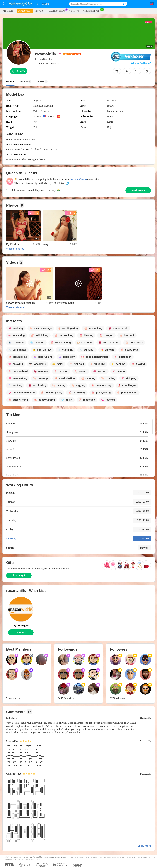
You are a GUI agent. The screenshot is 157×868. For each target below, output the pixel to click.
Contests (74, 11)
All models (9, 11)
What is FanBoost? (141, 63)
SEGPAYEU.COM (67, 857)
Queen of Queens (78, 179)
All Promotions (58, 11)
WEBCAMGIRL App (92, 11)
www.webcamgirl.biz (35, 857)
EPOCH (55, 857)
